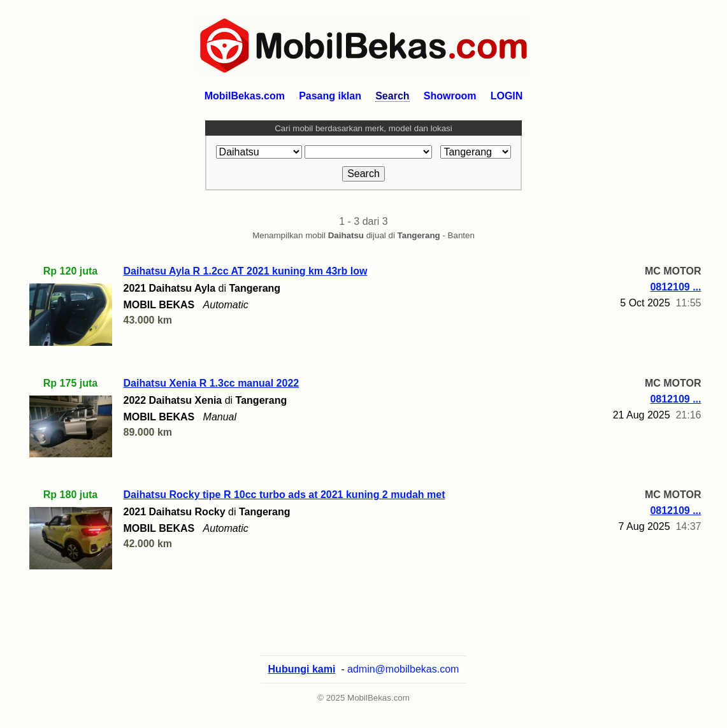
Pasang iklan (330, 96)
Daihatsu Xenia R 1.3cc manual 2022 (212, 383)
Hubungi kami (302, 669)
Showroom (450, 96)
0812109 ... (675, 287)
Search (392, 96)
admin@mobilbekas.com (403, 669)
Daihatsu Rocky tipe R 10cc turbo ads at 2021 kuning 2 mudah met (284, 495)
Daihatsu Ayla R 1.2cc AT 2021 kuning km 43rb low (246, 271)
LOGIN (507, 96)
